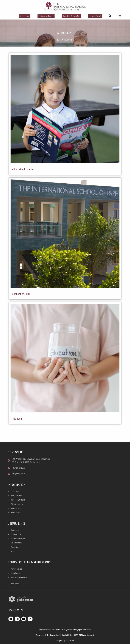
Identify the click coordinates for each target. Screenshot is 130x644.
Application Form (21, 294)
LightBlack (70, 641)
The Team (17, 419)
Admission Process (23, 169)
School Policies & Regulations (29, 562)
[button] (110, 16)
